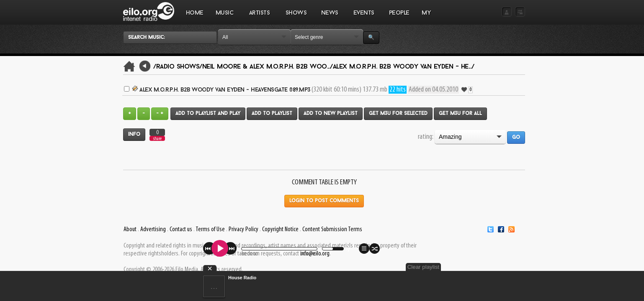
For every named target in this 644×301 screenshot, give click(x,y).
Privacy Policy (243, 230)
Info (134, 135)
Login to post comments (324, 201)
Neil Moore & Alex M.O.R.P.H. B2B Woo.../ (268, 67)
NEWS (330, 17)
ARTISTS (260, 17)
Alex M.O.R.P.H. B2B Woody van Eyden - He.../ (404, 67)
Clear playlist (505, 267)
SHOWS (296, 17)
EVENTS (363, 17)
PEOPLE (399, 13)
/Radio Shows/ (178, 67)
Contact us (181, 230)
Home (195, 13)
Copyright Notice (280, 230)
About (130, 230)
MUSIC (225, 17)
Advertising (153, 230)
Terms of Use (210, 230)
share (157, 139)
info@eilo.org (315, 254)
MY (427, 17)
